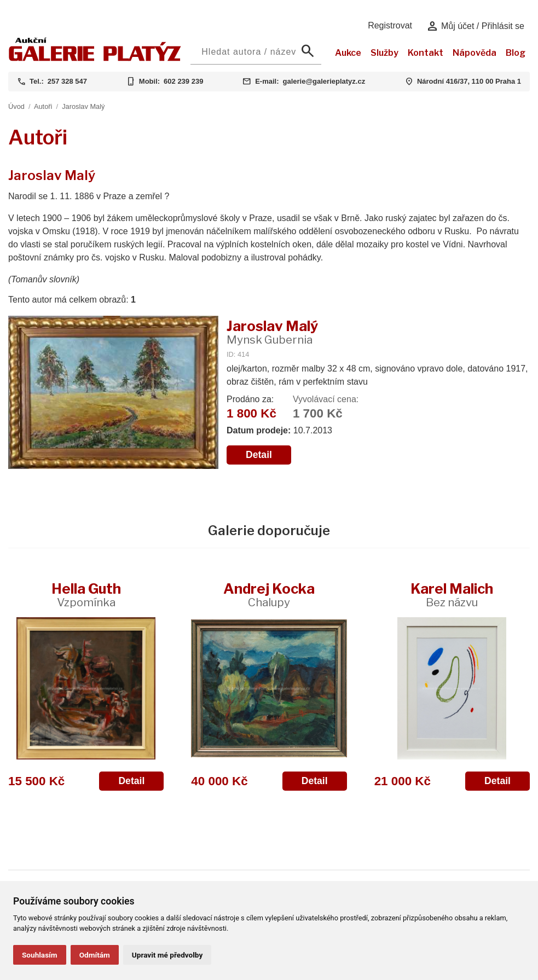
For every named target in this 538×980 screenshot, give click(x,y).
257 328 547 (67, 81)
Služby (384, 53)
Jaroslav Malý (83, 106)
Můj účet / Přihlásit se (475, 26)
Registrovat (390, 25)
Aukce (348, 53)
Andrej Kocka (269, 595)
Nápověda (475, 53)
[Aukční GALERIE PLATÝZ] (95, 58)
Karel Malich (452, 595)
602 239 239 (183, 81)
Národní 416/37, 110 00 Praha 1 (469, 81)
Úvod (16, 106)
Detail (259, 455)
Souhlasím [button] (40, 955)
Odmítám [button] (95, 955)
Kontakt (426, 53)
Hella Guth (86, 595)
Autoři (43, 106)
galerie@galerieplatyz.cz (324, 81)
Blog (516, 53)
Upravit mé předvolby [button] (167, 955)
